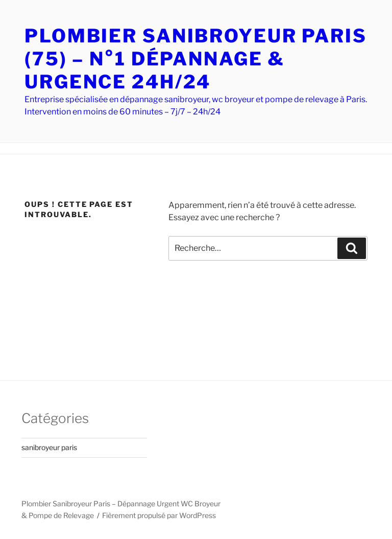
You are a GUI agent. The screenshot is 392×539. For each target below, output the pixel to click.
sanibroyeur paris (49, 447)
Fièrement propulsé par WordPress (159, 515)
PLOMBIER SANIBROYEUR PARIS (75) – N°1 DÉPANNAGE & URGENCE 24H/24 (196, 59)
